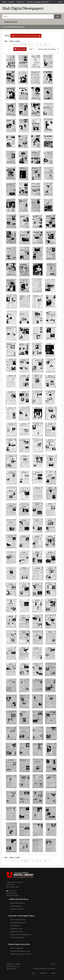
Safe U (34, 973)
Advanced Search (11, 22)
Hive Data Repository (17, 937)
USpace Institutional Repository (21, 934)
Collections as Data (16, 929)
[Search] (28, 17)
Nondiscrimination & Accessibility (44, 969)
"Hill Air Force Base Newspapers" (26, 36)
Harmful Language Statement (38, 2)
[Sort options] (48, 49)
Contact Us (20, 2)
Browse (12, 2)
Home (4, 2)
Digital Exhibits (15, 926)
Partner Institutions (17, 948)
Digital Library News (17, 931)
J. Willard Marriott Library (15, 882)
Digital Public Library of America (21, 954)
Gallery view (21, 49)
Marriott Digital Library (18, 920)
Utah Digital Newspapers (18, 923)
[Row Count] (31, 49)
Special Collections (16, 906)
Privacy (53, 964)
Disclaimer (43, 973)
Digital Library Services (18, 903)
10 (45, 44)
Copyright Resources (17, 909)
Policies (53, 973)
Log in (61, 2)
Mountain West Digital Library (20, 951)
